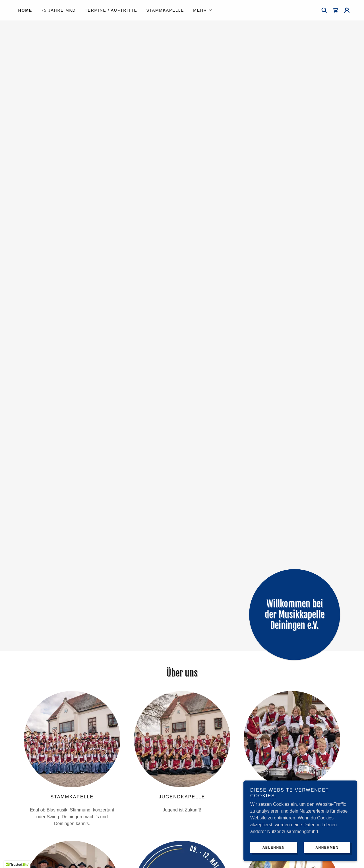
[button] (203, 10)
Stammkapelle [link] (165, 10)
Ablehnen (274, 848)
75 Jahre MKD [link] (58, 10)
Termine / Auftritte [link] (111, 10)
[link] (336, 10)
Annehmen (327, 848)
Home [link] (25, 10)
